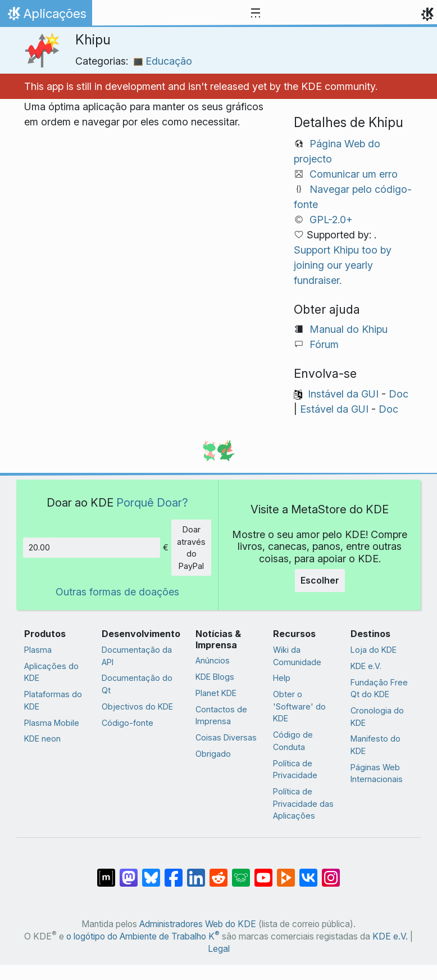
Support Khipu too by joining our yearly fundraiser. (343, 265)
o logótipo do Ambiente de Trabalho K (143, 936)
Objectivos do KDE (137, 706)
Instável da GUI (343, 394)
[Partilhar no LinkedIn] (196, 872)
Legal (219, 949)
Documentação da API (137, 656)
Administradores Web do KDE (198, 924)
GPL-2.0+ (331, 220)
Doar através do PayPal (191, 548)
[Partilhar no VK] (308, 872)
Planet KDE (216, 693)
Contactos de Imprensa (221, 715)
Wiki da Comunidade (297, 656)
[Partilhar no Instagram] (331, 872)
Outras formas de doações (117, 592)
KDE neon (42, 739)
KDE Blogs (215, 677)
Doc (399, 394)
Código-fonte (128, 723)
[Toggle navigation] (256, 13)
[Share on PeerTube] (286, 872)
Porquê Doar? (152, 502)
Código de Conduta (293, 741)
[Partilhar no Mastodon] (129, 872)
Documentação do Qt (137, 684)
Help (282, 678)
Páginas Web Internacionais (377, 773)
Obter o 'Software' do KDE (299, 706)
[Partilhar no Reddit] (219, 872)
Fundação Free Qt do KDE (379, 688)
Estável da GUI (334, 409)
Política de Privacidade (295, 769)
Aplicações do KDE (51, 672)
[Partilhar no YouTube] (263, 872)
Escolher (320, 580)
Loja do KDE (374, 650)
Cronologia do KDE (377, 717)
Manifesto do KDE (375, 745)
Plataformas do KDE (53, 700)
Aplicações (46, 16)
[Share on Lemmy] (241, 872)
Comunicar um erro (354, 174)
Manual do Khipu (349, 329)
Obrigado (213, 754)
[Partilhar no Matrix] (106, 872)
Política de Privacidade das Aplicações (303, 803)
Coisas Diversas (226, 737)
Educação (163, 61)
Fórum (324, 344)
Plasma (38, 650)
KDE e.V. (366, 666)
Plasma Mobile (52, 723)
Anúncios (213, 660)
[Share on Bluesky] (151, 872)
